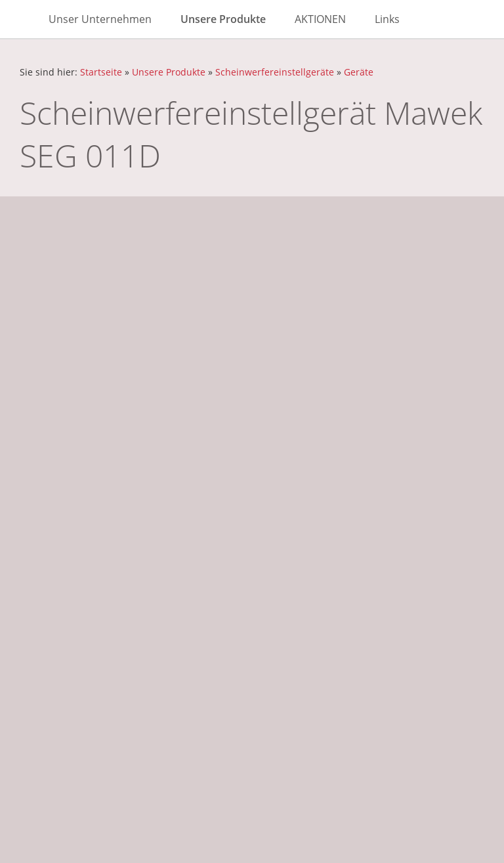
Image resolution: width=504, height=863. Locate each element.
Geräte (359, 72)
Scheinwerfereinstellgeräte (275, 72)
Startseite (101, 72)
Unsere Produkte (169, 72)
